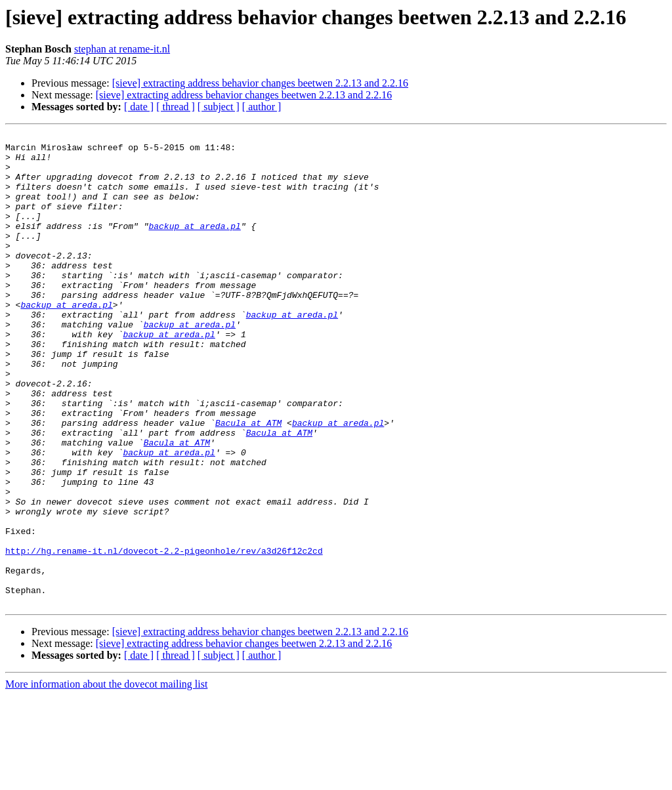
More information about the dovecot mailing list (106, 779)
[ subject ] (219, 107)
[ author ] (262, 107)
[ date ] (139, 107)
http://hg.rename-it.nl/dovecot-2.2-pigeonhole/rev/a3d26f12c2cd (164, 635)
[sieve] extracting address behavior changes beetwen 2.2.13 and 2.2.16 (260, 83)
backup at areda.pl (194, 245)
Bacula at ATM (248, 482)
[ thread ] (176, 107)
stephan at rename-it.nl (122, 49)
